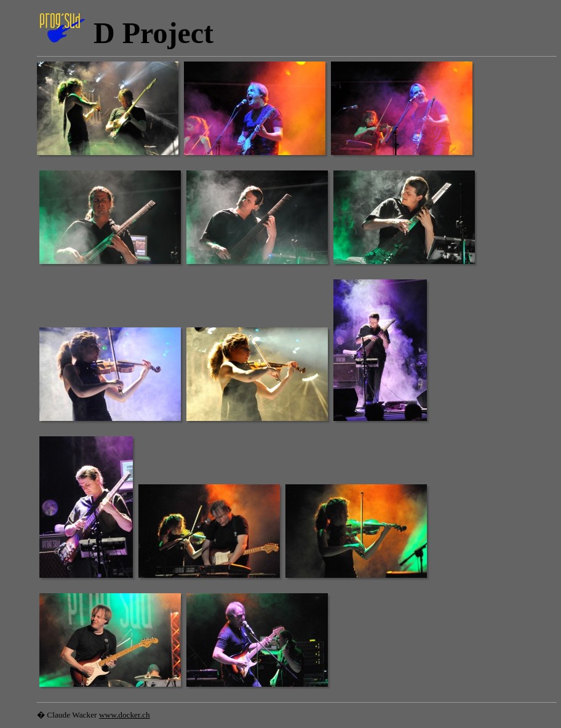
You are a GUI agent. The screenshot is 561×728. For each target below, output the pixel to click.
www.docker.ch (125, 715)
